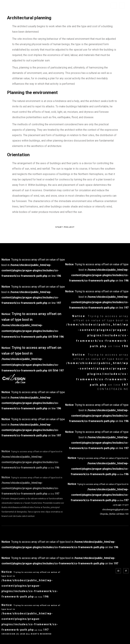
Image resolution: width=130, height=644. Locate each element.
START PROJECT (65, 227)
